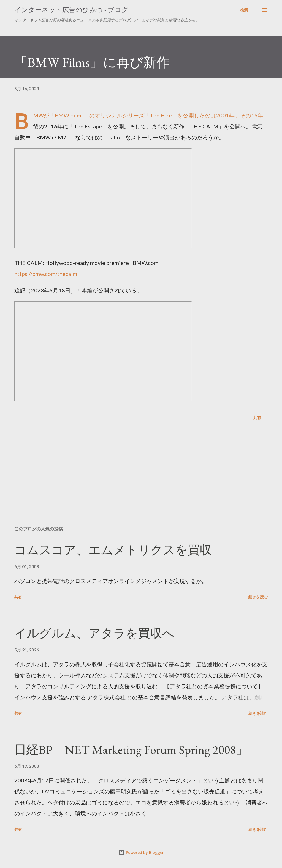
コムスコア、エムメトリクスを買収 (113, 550)
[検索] (244, 10)
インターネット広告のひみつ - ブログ (71, 10)
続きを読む (258, 597)
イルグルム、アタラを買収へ (94, 633)
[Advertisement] (141, 479)
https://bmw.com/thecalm (46, 274)
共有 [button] (257, 417)
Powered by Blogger (141, 852)
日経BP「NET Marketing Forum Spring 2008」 (131, 750)
